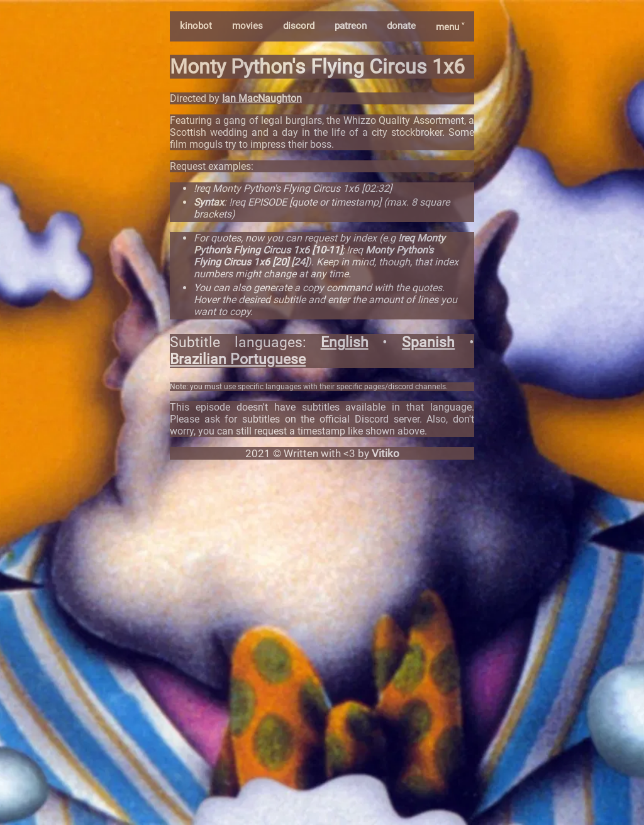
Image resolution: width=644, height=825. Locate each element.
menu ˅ (450, 27)
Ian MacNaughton (262, 98)
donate (401, 26)
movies (247, 26)
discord (299, 26)
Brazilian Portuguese (238, 359)
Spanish (428, 342)
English (345, 342)
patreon (351, 26)
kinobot (196, 26)
